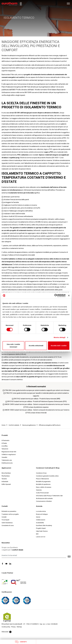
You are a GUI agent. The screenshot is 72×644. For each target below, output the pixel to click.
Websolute (7, 632)
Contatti (21, 642)
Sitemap (19, 627)
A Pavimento (6, 440)
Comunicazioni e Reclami (44, 501)
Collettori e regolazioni (9, 454)
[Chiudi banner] (69, 296)
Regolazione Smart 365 (9, 452)
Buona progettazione (29, 425)
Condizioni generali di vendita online (47, 476)
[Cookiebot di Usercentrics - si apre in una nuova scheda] (56, 296)
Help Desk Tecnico (42, 531)
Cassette (4, 457)
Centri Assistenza (7, 523)
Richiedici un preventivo (9, 511)
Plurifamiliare (6, 476)
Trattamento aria (7, 460)
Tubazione (5, 449)
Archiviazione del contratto (44, 498)
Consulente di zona (8, 525)
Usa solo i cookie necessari (13, 346)
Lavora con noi (41, 537)
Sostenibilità (40, 523)
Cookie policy (6, 627)
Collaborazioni (41, 520)
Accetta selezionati (36, 346)
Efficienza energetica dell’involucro (50, 425)
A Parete (4, 443)
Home (4, 425)
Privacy (13, 627)
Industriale (5, 481)
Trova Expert (5, 520)
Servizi (38, 517)
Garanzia (39, 490)
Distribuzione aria (7, 463)
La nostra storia (41, 511)
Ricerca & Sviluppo (42, 514)
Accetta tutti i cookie (59, 346)
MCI (37, 534)
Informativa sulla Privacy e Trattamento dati (49, 496)
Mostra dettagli (59, 337)
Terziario (4, 479)
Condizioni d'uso (41, 473)
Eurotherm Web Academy (44, 525)
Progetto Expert (41, 528)
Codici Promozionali (42, 493)
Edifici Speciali (6, 484)
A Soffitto (5, 446)
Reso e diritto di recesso (44, 487)
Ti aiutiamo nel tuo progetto (10, 514)
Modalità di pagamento (43, 481)
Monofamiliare (6, 473)
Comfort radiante (14, 425)
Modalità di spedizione (43, 484)
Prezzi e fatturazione (42, 479)
